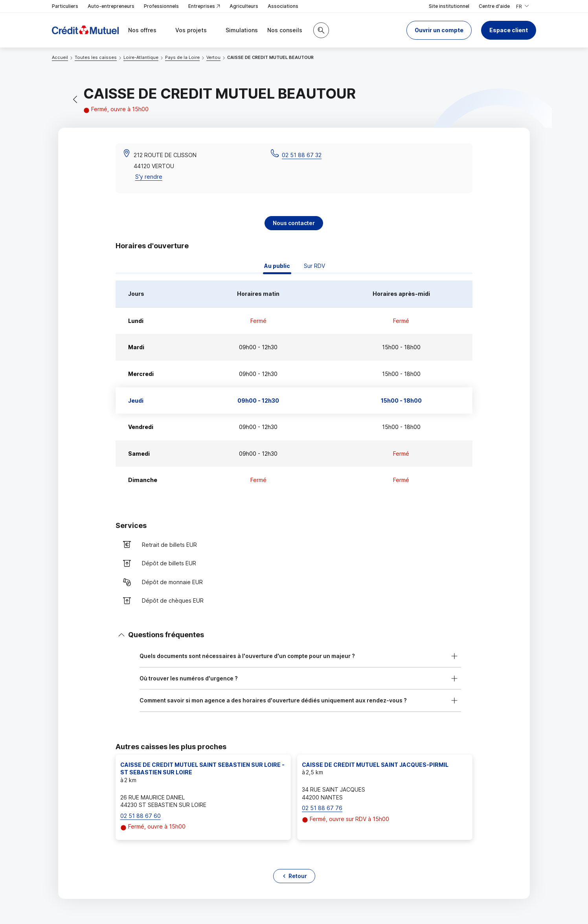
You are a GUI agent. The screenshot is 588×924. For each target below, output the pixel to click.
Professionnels (161, 6)
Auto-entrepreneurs (111, 6)
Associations (283, 6)
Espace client (509, 30)
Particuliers (65, 6)
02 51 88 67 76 (322, 808)
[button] (439, 30)
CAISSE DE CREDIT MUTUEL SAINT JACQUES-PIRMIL (375, 765)
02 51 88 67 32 (302, 155)
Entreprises (204, 6)
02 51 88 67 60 (141, 816)
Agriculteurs (244, 6)
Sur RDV (314, 266)
